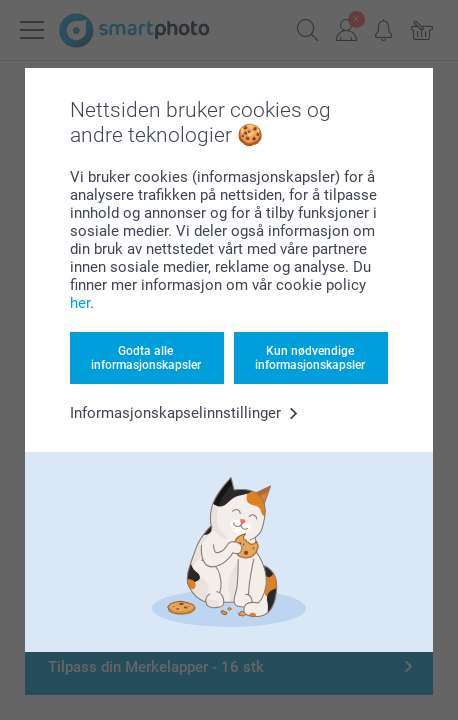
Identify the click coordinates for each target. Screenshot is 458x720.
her (80, 303)
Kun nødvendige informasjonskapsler (310, 358)
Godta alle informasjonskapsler (146, 358)
